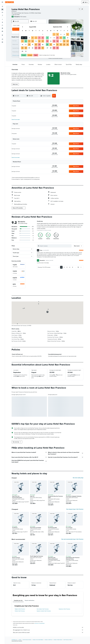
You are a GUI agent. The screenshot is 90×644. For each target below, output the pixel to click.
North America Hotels (27, 640)
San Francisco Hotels (68, 640)
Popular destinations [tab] (30, 600)
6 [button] (36, 38)
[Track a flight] (2, 25)
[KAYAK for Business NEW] (2, 31)
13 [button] (36, 41)
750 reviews (23, 17)
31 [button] (26, 51)
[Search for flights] (2, 6)
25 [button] (29, 48)
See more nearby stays (78, 478)
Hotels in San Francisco (20, 611)
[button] (2, 2)
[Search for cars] (2, 12)
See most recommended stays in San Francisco (72, 539)
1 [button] (43, 34)
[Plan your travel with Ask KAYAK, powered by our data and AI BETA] (2, 19)
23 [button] (22, 48)
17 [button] (26, 45)
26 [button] (33, 48)
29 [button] (43, 48)
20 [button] (36, 45)
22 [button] (43, 45)
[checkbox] (19, 266)
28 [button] (39, 48)
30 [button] (22, 51)
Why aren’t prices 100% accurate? (48, 632)
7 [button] (39, 38)
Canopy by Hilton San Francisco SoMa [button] (55, 497)
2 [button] (22, 38)
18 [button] (29, 45)
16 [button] (22, 45)
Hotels (20, 640)
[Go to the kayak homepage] (9, 2)
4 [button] (29, 38)
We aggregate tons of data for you (48, 630)
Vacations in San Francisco (64, 609)
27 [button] (36, 48)
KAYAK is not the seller (48, 627)
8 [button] (43, 38)
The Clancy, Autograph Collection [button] (74, 496)
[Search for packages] (2, 15)
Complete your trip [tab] (18, 600)
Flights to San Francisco (20, 609)
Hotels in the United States (38, 640)
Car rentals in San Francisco (43, 609)
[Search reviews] (55, 246)
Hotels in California (48, 640)
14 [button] (39, 41)
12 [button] (33, 41)
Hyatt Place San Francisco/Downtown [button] (17, 497)
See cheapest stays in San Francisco (75, 509)
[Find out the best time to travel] (2, 28)
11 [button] (29, 41)
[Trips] (2, 35)
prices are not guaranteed (40, 623)
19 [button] (33, 45)
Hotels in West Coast (58, 640)
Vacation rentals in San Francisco (44, 611)
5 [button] (33, 38)
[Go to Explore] (2, 22)
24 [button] (26, 48)
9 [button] (22, 41)
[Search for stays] (2, 9)
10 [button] (26, 41)
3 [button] (26, 38)
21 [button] (39, 45)
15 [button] (43, 41)
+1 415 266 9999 (16, 15)
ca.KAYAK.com (14, 640)
